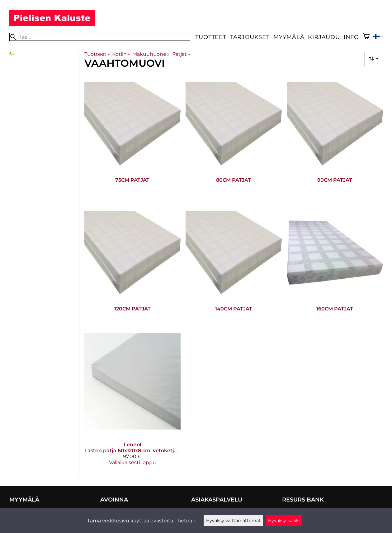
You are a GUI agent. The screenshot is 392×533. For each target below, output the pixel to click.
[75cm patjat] (132, 138)
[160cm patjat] (335, 266)
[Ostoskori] (366, 37)
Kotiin (121, 54)
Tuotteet (211, 37)
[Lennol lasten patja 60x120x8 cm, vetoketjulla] (132, 402)
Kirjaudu (324, 37)
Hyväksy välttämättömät (233, 521)
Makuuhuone (151, 54)
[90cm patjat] (335, 138)
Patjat (181, 54)
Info (351, 37)
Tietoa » (186, 521)
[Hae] (100, 37)
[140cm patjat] (234, 266)
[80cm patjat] (234, 138)
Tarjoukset (250, 37)
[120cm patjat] (132, 266)
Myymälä (289, 37)
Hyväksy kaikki (284, 521)
